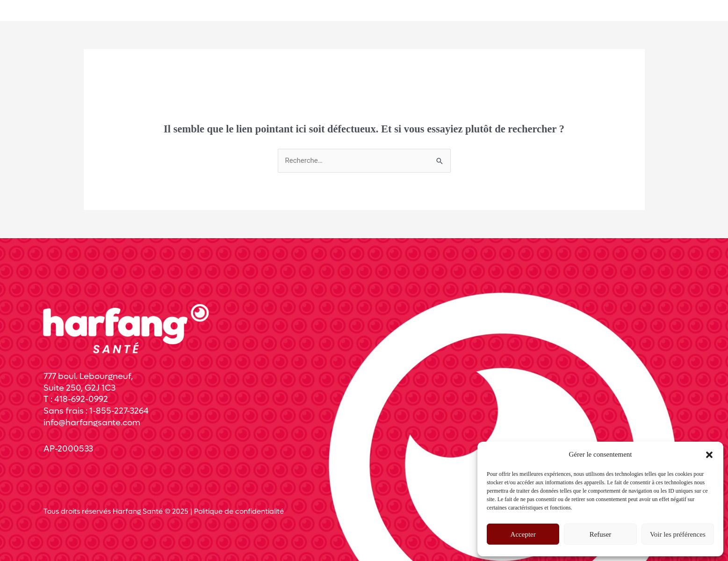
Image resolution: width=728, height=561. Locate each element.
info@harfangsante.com (92, 423)
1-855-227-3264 (119, 411)
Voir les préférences (678, 534)
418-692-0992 (81, 399)
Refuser (601, 534)
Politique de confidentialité (239, 511)
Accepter (523, 534)
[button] (709, 455)
